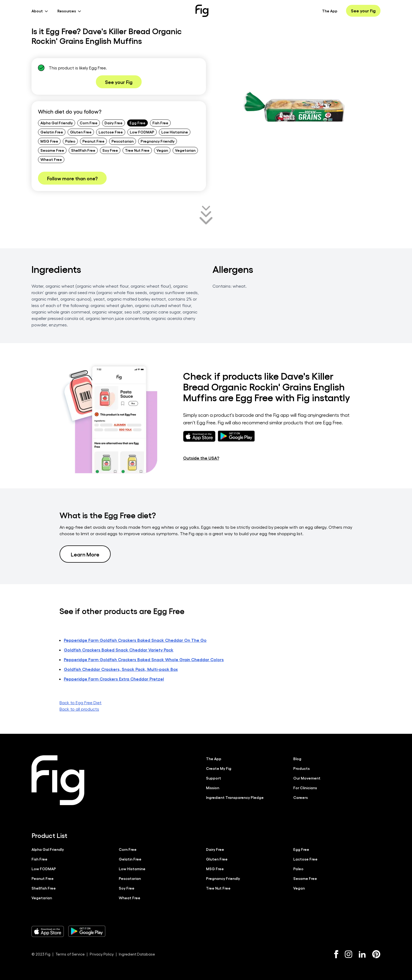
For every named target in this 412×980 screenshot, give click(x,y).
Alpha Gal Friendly (57, 123)
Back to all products (79, 709)
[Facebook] (336, 954)
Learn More (85, 554)
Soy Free (110, 150)
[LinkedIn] (362, 954)
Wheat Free (51, 159)
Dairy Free (114, 123)
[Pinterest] (376, 954)
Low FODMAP (142, 132)
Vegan (162, 150)
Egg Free (137, 123)
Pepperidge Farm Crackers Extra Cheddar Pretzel (114, 679)
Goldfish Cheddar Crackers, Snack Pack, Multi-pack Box (121, 669)
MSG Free (49, 141)
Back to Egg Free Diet (81, 702)
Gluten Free (81, 132)
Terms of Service (70, 954)
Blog (297, 759)
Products (301, 768)
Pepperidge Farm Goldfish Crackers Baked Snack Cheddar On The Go (135, 640)
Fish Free (160, 123)
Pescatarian (123, 141)
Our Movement (307, 778)
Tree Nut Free (137, 150)
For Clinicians (305, 788)
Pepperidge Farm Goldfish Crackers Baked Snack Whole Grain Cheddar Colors (144, 659)
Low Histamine (175, 132)
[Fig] (202, 11)
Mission (213, 788)
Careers (301, 797)
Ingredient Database (137, 954)
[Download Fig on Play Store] (87, 931)
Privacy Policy (102, 954)
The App (330, 11)
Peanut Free (93, 141)
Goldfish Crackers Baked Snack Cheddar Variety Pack (119, 650)
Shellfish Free (83, 150)
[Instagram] (348, 954)
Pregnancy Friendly (158, 141)
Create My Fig (219, 768)
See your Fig (363, 11)
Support (214, 778)
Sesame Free (52, 150)
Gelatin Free (52, 132)
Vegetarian (185, 150)
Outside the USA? (201, 458)
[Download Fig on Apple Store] (48, 931)
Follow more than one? (72, 178)
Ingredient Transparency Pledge (235, 797)
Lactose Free (111, 132)
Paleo (70, 141)
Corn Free (89, 123)
